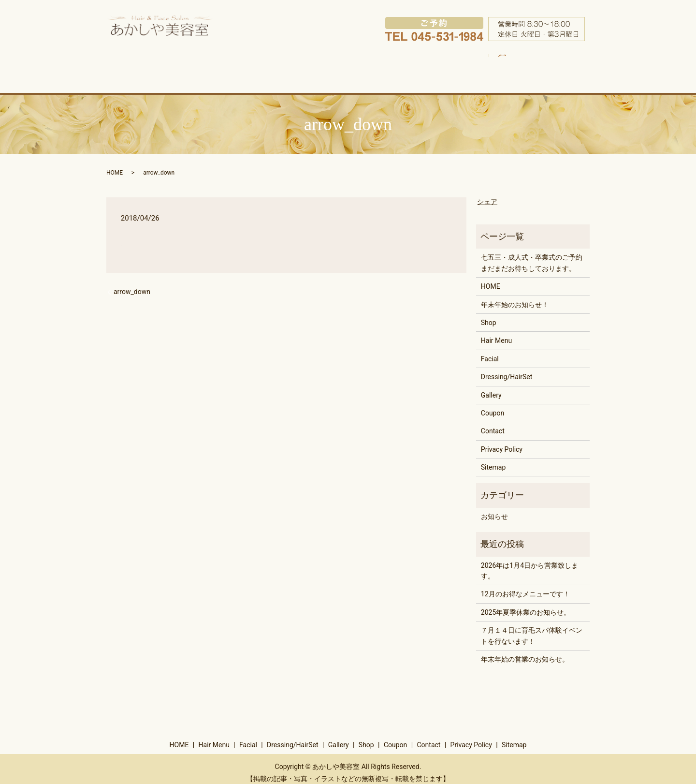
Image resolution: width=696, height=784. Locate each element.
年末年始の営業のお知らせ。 (525, 651)
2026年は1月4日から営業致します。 (529, 562)
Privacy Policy (502, 441)
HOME (157, 65)
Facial (273, 65)
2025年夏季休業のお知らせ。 (526, 604)
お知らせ (494, 508)
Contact (493, 423)
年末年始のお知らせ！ (515, 296)
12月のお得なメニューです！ (525, 586)
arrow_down (132, 283)
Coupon (510, 65)
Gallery (407, 65)
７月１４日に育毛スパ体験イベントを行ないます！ (532, 628)
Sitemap (493, 459)
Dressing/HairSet (341, 65)
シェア (487, 193)
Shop (460, 65)
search (556, 59)
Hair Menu (211, 65)
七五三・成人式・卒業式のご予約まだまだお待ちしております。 (532, 255)
